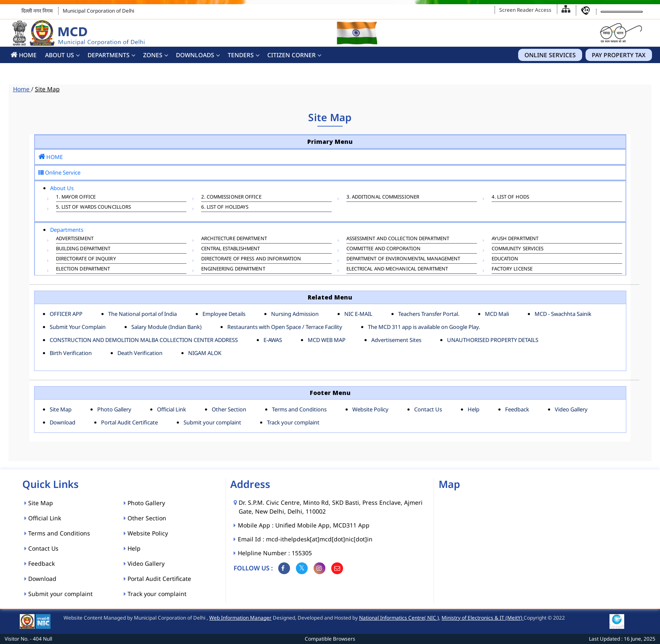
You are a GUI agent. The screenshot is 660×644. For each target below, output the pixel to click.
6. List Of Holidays (225, 208)
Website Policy (370, 409)
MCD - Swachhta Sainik (563, 314)
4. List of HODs (511, 198)
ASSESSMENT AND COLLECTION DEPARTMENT (398, 239)
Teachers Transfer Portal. (429, 314)
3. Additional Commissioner (383, 198)
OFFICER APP (66, 314)
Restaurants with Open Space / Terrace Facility (285, 327)
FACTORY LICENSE (512, 270)
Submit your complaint (212, 422)
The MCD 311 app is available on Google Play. (424, 327)
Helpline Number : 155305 (275, 553)
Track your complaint (293, 422)
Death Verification (140, 353)
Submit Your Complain (78, 327)
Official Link (172, 409)
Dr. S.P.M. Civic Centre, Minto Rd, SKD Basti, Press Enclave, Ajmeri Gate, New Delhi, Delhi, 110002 (331, 507)
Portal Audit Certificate (129, 422)
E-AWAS (273, 340)
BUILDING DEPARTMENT (83, 249)
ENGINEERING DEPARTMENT (233, 270)
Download (63, 422)
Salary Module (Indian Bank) (166, 327)
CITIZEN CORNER (291, 55)
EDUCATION (505, 260)
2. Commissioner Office (231, 198)
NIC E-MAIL (358, 314)
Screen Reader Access (525, 10)
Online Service (59, 172)
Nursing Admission (295, 314)
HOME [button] (24, 55)
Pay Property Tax (619, 55)
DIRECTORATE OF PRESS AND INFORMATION (251, 260)
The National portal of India (142, 314)
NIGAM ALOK (205, 353)
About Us (60, 55)
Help (474, 409)
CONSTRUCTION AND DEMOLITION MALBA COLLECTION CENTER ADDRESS (144, 340)
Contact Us (428, 409)
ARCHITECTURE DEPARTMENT (234, 239)
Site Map (47, 89)
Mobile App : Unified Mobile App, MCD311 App (304, 525)
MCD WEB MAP (327, 340)
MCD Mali (497, 314)
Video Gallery (571, 409)
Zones (153, 55)
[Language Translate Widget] (622, 12)
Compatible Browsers (330, 639)
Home (22, 89)
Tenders (241, 55)
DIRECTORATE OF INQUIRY (86, 260)
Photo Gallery (114, 409)
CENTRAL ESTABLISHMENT (231, 249)
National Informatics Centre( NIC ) (399, 618)
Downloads (195, 55)
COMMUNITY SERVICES (518, 249)
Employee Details (224, 314)
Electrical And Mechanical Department (397, 270)
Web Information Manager (240, 618)
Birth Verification (71, 353)
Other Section (229, 409)
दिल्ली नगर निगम (37, 11)
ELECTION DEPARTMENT (83, 270)
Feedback (517, 409)
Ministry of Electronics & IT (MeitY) (483, 618)
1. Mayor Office (76, 198)
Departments (109, 55)
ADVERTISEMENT (75, 239)
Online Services (550, 55)
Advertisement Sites (396, 340)
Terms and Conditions (299, 409)
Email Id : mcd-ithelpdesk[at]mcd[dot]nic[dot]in (306, 539)
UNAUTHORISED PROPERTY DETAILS (493, 340)
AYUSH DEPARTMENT (515, 239)
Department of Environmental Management (403, 260)
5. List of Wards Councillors (94, 208)
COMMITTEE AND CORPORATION (384, 249)
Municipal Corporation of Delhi (98, 11)
